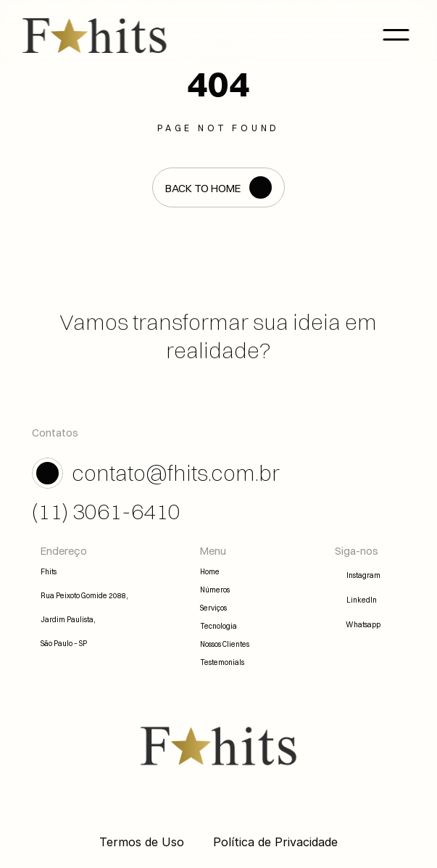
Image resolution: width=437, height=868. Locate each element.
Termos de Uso (142, 842)
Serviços (213, 608)
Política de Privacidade (275, 842)
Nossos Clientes (225, 644)
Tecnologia (218, 626)
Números (215, 590)
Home (210, 572)
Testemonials (222, 662)
